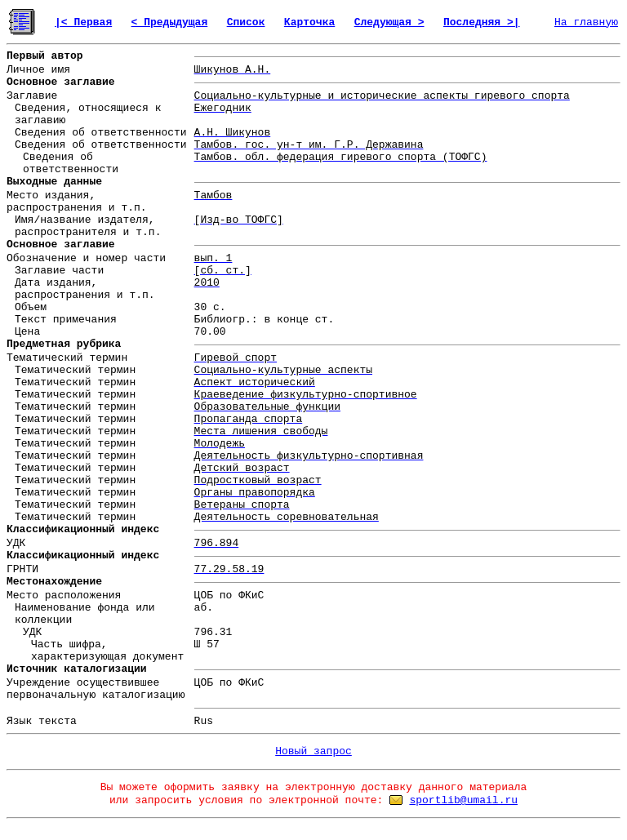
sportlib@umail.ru (463, 800)
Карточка (309, 22)
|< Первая (83, 22)
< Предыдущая (170, 22)
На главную (586, 22)
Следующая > (389, 22)
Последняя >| (482, 22)
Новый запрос (313, 751)
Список (246, 22)
